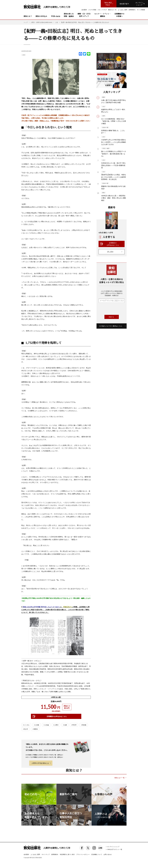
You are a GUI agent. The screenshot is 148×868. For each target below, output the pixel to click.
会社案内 (26, 854)
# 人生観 (37, 725)
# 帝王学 (74, 725)
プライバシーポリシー (83, 854)
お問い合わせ (108, 854)
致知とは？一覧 (120, 778)
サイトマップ (46, 854)
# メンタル (26, 725)
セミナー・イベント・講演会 (103, 15)
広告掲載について (97, 854)
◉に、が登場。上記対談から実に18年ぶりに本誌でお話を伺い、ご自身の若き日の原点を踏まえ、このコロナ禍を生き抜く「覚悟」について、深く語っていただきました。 (55, 630)
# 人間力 (56, 725)
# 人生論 (46, 725)
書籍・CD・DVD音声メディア (84, 15)
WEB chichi (55, 16)
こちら (47, 121)
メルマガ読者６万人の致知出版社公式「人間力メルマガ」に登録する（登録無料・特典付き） (112, 293)
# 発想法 (35, 729)
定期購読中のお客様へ (119, 15)
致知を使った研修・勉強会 (69, 15)
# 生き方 (26, 729)
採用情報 (55, 855)
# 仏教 (65, 725)
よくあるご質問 (35, 854)
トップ (26, 22)
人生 (24, 55)
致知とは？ (28, 16)
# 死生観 (84, 725)
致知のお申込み (41, 16)
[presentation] (114, 309)
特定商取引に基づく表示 (67, 854)
